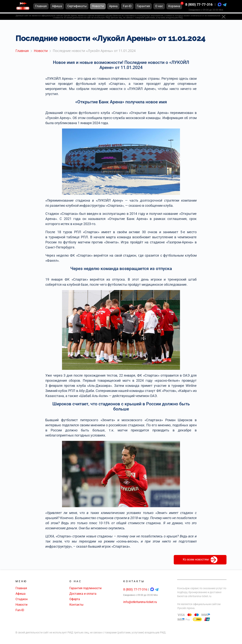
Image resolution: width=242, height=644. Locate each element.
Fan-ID (20, 610)
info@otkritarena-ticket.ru (140, 602)
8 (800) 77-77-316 (199, 6)
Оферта (75, 599)
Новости (21, 605)
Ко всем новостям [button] (200, 560)
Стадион (22, 599)
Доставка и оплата (83, 594)
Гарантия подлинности (85, 588)
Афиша (21, 594)
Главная (21, 588)
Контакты (76, 605)
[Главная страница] (23, 7)
